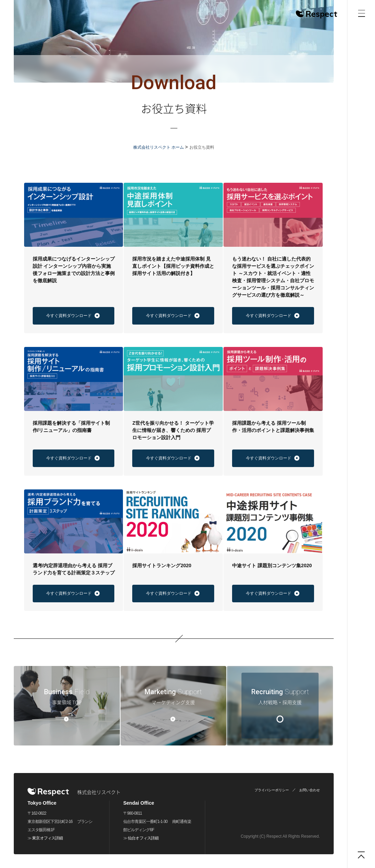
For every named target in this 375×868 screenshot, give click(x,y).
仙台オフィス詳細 (143, 838)
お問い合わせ (310, 790)
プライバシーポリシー (272, 790)
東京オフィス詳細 (47, 838)
